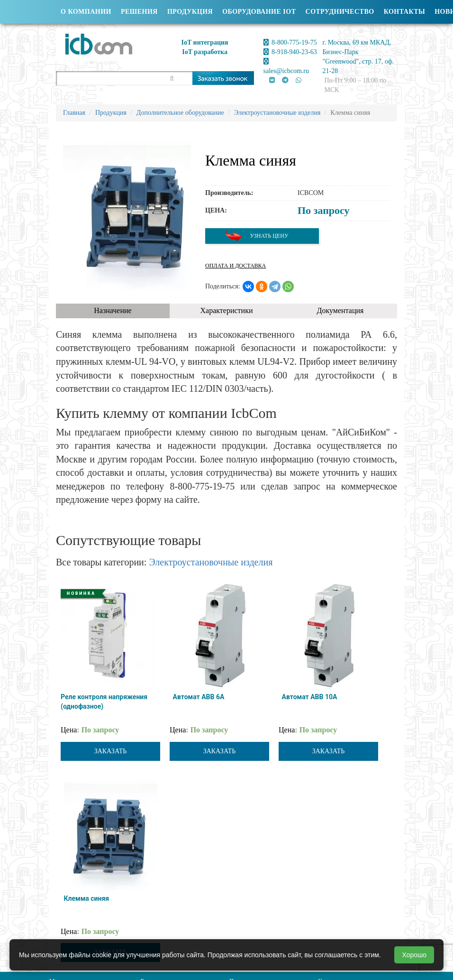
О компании (86, 12)
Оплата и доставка (236, 266)
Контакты (405, 12)
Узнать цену (256, 236)
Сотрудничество (340, 12)
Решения (139, 12)
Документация (340, 310)
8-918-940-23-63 (290, 52)
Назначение (113, 310)
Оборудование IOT (259, 12)
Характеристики (227, 310)
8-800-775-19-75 (290, 42)
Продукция (190, 12)
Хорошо (414, 955)
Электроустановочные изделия (211, 562)
